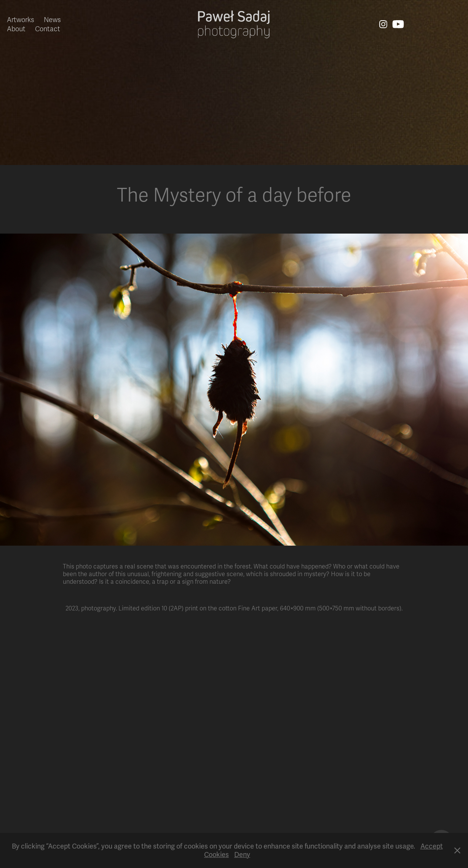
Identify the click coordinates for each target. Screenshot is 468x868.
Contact (48, 29)
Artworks (21, 20)
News (52, 20)
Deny (242, 855)
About (16, 29)
